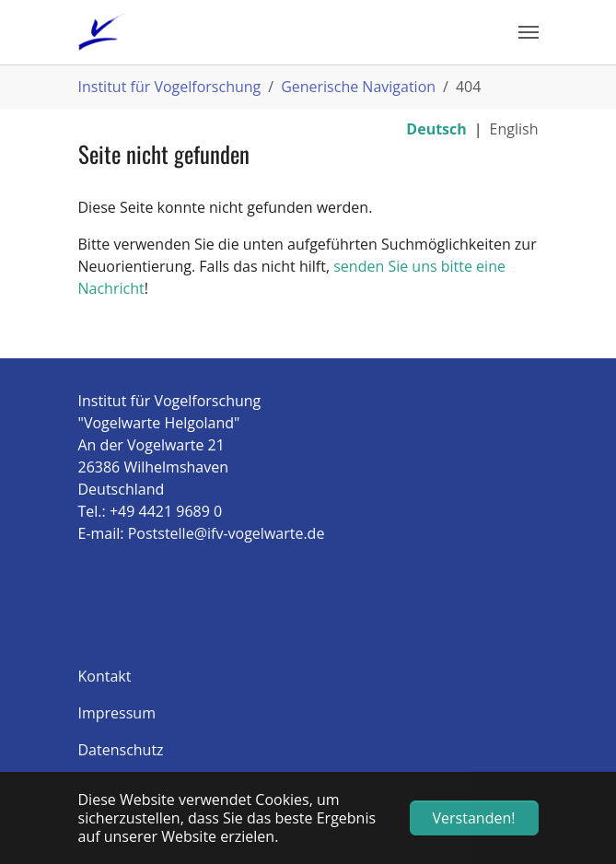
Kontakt (105, 676)
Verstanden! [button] (474, 818)
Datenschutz (121, 750)
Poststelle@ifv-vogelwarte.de (227, 533)
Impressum (117, 713)
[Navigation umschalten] (529, 32)
